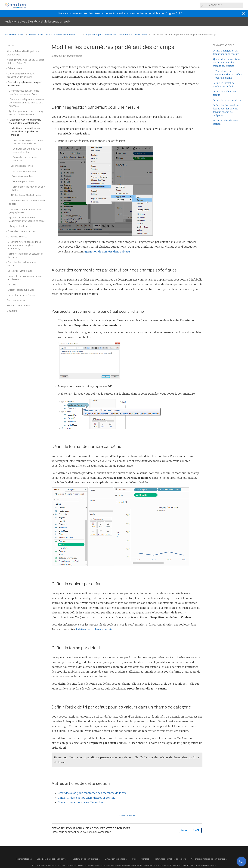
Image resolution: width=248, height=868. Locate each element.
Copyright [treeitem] (12, 311)
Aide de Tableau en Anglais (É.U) (162, 13)
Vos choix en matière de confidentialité (209, 859)
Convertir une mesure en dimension (80, 802)
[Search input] (225, 5)
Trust (134, 859)
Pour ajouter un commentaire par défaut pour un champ (229, 74)
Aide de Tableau (15, 35)
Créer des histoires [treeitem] (17, 237)
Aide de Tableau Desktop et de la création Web (52, 35)
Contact (145, 859)
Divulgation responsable (116, 859)
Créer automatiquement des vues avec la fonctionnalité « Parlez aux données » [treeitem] (26, 103)
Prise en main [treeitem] (14, 69)
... (80, 35)
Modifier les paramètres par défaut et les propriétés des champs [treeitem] (25, 132)
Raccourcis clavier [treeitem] (16, 300)
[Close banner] (244, 14)
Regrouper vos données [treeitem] (23, 171)
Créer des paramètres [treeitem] (23, 182)
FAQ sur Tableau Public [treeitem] (18, 306)
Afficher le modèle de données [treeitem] (26, 195)
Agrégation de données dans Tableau (107, 252)
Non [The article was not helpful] (196, 830)
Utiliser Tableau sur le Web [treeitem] (21, 290)
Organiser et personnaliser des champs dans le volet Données (116, 35)
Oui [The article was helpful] (184, 830)
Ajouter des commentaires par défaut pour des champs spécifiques (227, 63)
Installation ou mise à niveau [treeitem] (22, 295)
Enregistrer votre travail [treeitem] (20, 271)
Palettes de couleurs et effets (94, 629)
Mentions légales (24, 859)
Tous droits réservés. (69, 865)
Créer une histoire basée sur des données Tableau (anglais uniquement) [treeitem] (24, 245)
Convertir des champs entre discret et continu (87, 798)
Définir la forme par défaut (228, 100)
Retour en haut (127, 816)
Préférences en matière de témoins (170, 859)
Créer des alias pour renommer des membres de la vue (92, 793)
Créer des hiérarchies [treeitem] (22, 166)
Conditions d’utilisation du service (52, 859)
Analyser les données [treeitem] (20, 226)
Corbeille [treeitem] (11, 285)
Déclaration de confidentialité (86, 859)
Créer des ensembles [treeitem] (22, 176)
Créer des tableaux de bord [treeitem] (21, 231)
